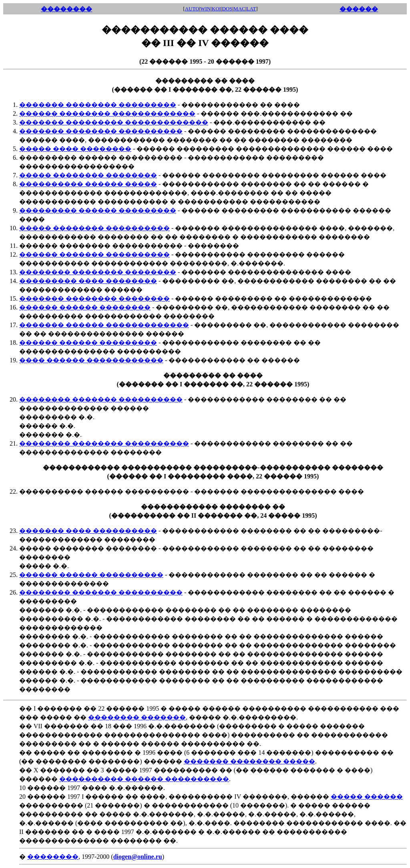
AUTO (192, 9)
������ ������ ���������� (91, 575)
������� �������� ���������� (101, 131)
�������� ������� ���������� (101, 399)
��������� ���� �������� (88, 281)
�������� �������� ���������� (104, 443)
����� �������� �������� (88, 175)
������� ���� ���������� (88, 531)
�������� (53, 857)
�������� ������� (137, 717)
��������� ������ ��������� (98, 210)
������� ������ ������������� (104, 325)
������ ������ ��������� (88, 343)
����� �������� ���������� (94, 228)
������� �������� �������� (94, 298)
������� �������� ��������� (98, 105)
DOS (227, 9)
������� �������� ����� (249, 761)
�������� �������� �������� (98, 272)
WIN (205, 9)
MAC (239, 9)
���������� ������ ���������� (144, 779)
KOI (216, 9)
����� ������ (367, 797)
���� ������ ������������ (91, 360)
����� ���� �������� (75, 149)
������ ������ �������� (85, 307)
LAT (251, 9)
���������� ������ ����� (88, 184)
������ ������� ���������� (94, 254)
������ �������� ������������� (107, 114)
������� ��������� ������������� (114, 122)
